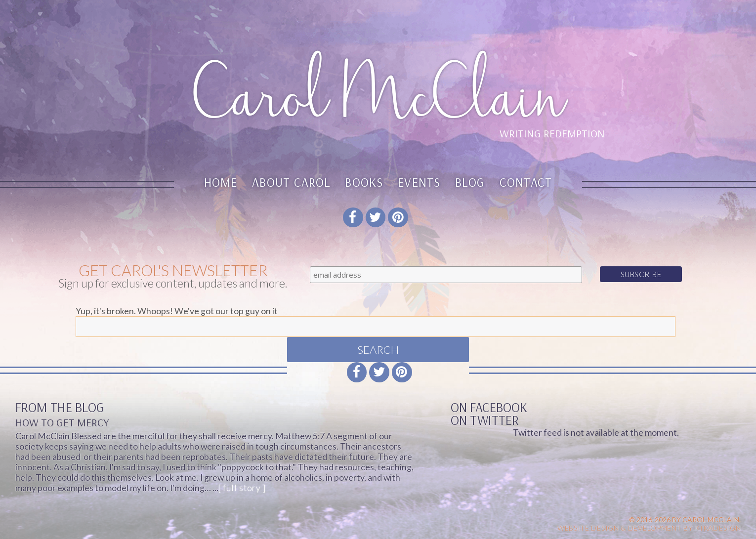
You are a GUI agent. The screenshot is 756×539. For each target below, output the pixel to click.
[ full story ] (242, 488)
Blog (470, 182)
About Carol (291, 182)
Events (419, 182)
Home (221, 182)
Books (364, 182)
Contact (526, 182)
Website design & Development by (649, 528)
